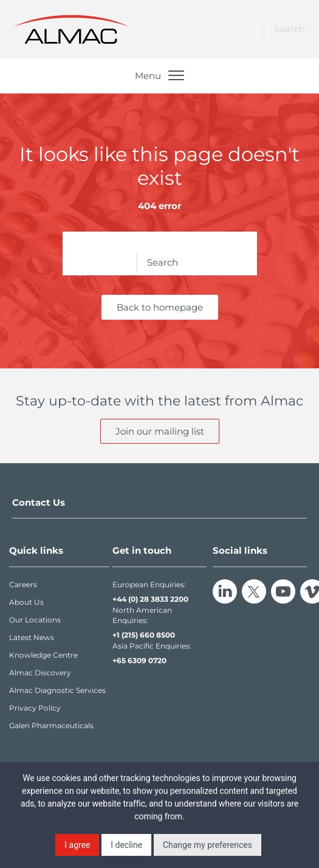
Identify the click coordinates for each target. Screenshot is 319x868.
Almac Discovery (40, 673)
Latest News (32, 637)
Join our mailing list (160, 431)
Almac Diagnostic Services (57, 690)
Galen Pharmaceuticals (51, 725)
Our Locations (35, 620)
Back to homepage (160, 307)
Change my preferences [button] (208, 845)
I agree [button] (77, 845)
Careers (23, 584)
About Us (26, 602)
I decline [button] (126, 845)
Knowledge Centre (43, 655)
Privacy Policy (35, 708)
